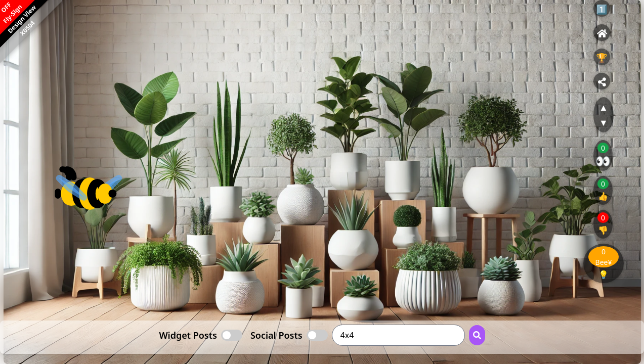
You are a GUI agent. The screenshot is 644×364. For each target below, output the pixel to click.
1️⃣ (602, 9)
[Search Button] (477, 335)
